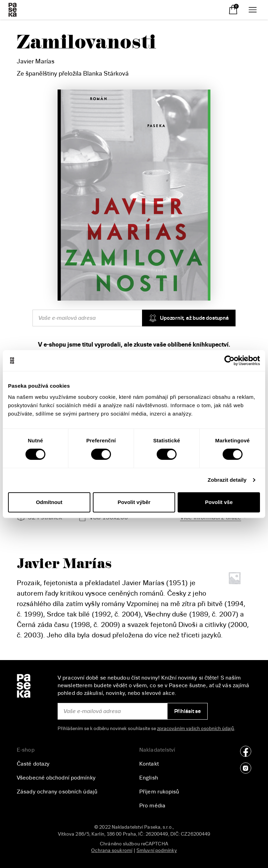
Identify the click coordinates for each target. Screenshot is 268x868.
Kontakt (149, 764)
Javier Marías (36, 61)
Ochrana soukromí (112, 850)
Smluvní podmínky (157, 850)
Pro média (152, 806)
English (149, 778)
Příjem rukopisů (159, 792)
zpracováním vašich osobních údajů (196, 728)
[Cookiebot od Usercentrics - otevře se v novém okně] (229, 361)
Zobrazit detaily (227, 480)
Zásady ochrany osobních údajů (57, 792)
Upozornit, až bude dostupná (189, 318)
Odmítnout (49, 502)
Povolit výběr (134, 502)
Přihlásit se (188, 711)
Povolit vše (219, 502)
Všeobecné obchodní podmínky (56, 778)
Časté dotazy (33, 764)
